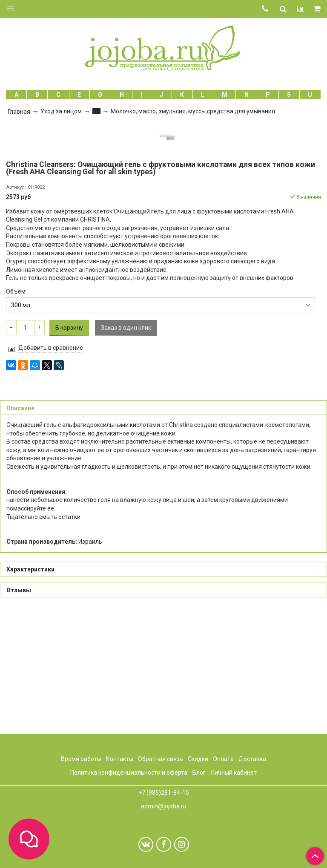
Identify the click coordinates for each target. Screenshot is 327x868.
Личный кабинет (234, 773)
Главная (19, 112)
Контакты (120, 759)
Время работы (81, 759)
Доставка (252, 759)
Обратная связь (161, 759)
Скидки (198, 759)
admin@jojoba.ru (164, 806)
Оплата (223, 759)
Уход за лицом (61, 111)
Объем (16, 413)
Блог (199, 773)
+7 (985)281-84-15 (164, 793)
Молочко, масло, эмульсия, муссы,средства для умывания (193, 111)
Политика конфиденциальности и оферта (129, 773)
